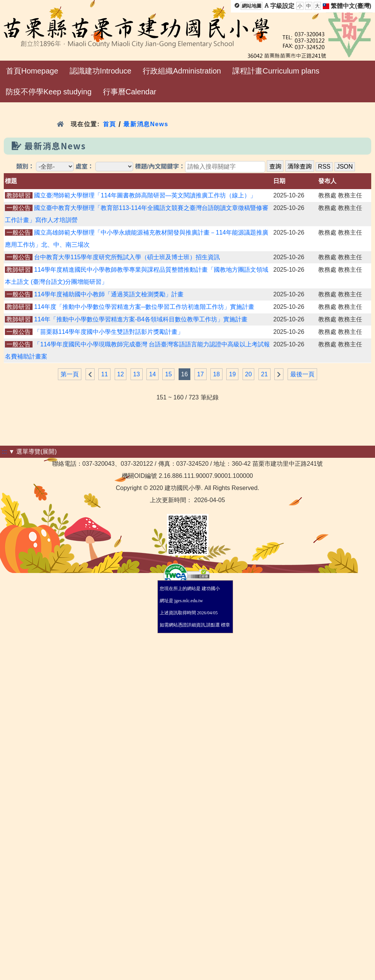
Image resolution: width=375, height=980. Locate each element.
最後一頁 (302, 374)
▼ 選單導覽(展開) (33, 452)
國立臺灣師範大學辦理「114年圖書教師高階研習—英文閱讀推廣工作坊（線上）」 (145, 195)
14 (152, 374)
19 (232, 374)
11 (104, 374)
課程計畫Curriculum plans (276, 71)
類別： (25, 167)
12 (121, 374)
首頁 (110, 124)
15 (168, 374)
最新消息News (146, 124)
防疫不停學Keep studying (49, 92)
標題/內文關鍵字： (160, 167)
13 (137, 374)
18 (216, 374)
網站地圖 (252, 6)
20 (249, 374)
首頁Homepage (32, 71)
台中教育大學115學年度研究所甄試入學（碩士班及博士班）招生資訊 (127, 257)
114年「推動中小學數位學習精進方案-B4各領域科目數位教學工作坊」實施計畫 (141, 319)
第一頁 (70, 374)
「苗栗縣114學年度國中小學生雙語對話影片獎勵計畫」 (109, 332)
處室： (85, 167)
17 (201, 374)
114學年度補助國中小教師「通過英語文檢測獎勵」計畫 (109, 294)
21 (265, 374)
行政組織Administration (182, 71)
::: (4, 452)
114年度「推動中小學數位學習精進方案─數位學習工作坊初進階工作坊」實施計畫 (144, 307)
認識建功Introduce (100, 71)
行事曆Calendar (130, 92)
